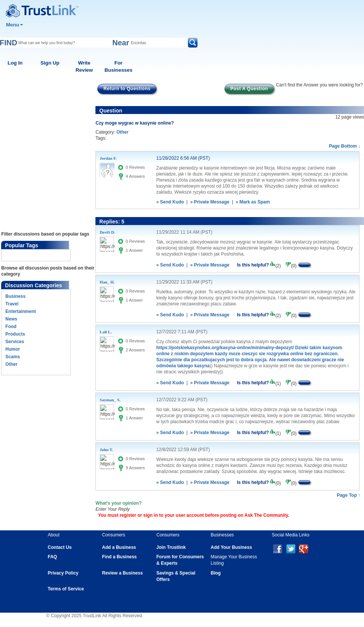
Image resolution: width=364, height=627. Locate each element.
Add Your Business (232, 547)
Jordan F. (108, 158)
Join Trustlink (171, 547)
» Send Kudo (170, 202)
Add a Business (119, 547)
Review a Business (123, 573)
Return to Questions (127, 89)
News (11, 319)
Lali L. (106, 332)
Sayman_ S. (110, 400)
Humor (13, 349)
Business (15, 296)
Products (15, 334)
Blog (216, 573)
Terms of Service (66, 589)
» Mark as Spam (253, 202)
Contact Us (60, 547)
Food (11, 327)
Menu (15, 25)
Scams (13, 357)
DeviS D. (107, 232)
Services (15, 342)
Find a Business (120, 557)
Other (11, 364)
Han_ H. (107, 282)
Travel (12, 304)
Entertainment (21, 311)
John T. (106, 450)
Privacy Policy (63, 573)
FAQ (53, 557)
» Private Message (210, 202)
